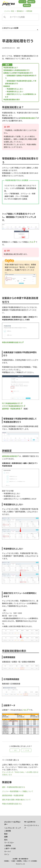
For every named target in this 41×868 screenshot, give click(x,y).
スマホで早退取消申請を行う (13, 406)
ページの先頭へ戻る (10, 760)
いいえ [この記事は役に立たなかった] (27, 750)
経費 (6, 837)
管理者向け (20, 11)
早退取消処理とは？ (11, 68)
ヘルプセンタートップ (12, 828)
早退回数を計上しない (15, 89)
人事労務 (8, 831)
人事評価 (8, 846)
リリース (22, 2)
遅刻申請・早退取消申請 (11, 409)
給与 (6, 840)
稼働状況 (31, 2)
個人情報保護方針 (24, 859)
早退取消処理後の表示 (12, 99)
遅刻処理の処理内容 (9, 456)
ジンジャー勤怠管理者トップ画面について (18, 791)
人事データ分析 (10, 848)
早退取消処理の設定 (27, 118)
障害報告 (27, 5)
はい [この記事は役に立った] (16, 750)
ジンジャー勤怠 (9, 11)
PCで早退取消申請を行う (11, 403)
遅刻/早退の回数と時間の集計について (16, 800)
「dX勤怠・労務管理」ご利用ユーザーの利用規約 (24, 861)
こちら (31, 242)
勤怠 (6, 834)
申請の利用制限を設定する (12, 342)
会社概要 (15, 859)
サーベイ (8, 851)
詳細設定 (7, 86)
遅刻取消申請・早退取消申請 (13, 795)
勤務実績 (29, 11)
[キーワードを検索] (21, 17)
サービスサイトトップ (32, 827)
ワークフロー (9, 843)
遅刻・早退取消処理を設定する (14, 787)
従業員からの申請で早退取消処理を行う (18, 73)
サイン (7, 854)
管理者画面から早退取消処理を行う (17, 70)
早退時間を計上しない (15, 91)
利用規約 (6, 861)
